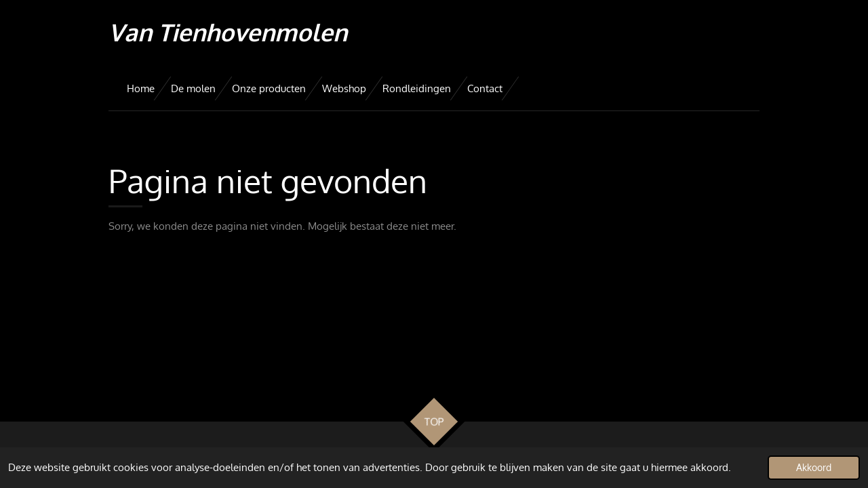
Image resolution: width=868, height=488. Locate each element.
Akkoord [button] (814, 467)
